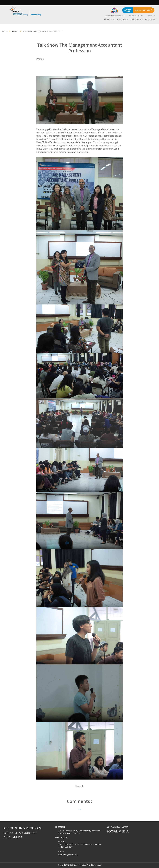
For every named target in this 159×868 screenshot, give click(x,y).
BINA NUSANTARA (136, 16)
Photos (15, 32)
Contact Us (151, 16)
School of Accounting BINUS (115, 16)
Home (5, 32)
